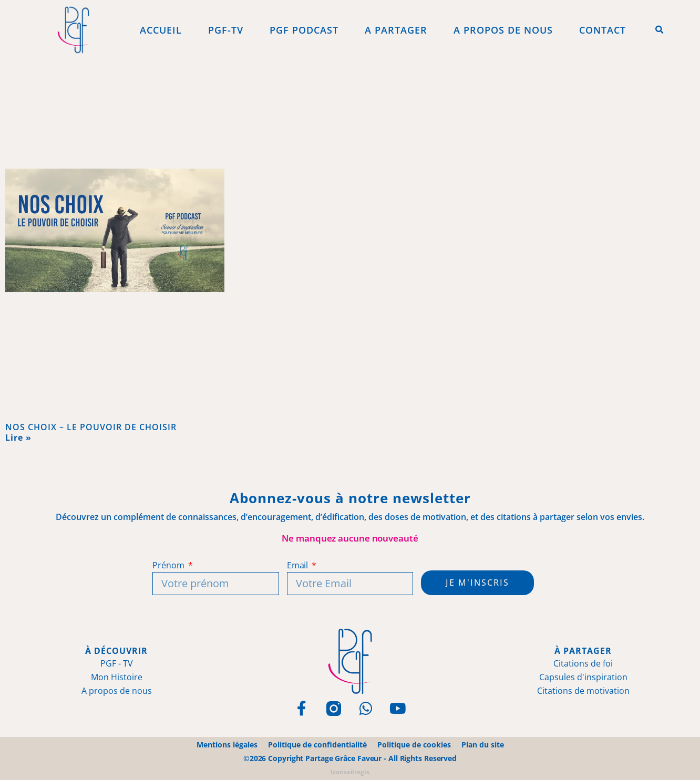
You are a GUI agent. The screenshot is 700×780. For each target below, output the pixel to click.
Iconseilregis (350, 772)
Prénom (169, 565)
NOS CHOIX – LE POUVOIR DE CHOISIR (91, 427)
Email (298, 565)
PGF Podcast (304, 30)
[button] (660, 30)
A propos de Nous (503, 30)
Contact (603, 30)
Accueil (161, 30)
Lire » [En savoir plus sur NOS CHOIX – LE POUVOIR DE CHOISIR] (18, 438)
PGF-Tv (226, 30)
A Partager (396, 30)
